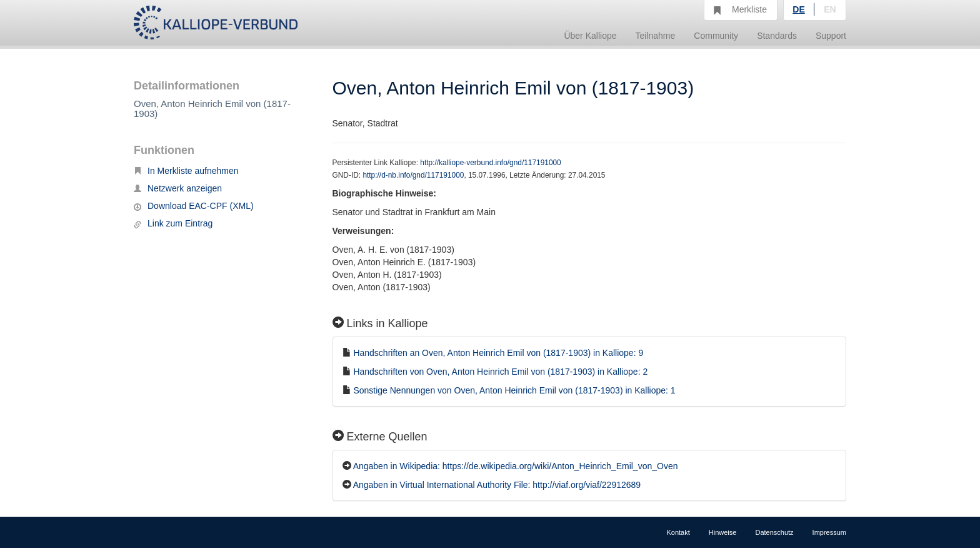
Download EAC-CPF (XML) (194, 206)
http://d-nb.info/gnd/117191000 (413, 175)
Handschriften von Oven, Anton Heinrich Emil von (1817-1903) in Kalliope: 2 (500, 372)
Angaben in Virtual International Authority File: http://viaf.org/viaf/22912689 (497, 485)
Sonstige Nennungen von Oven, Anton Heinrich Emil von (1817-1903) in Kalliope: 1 (514, 390)
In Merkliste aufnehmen (186, 171)
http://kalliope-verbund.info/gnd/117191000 (490, 163)
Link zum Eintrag (173, 223)
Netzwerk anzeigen (178, 188)
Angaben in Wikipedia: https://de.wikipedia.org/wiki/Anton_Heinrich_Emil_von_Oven (516, 466)
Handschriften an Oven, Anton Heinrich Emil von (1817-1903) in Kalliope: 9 (498, 353)
